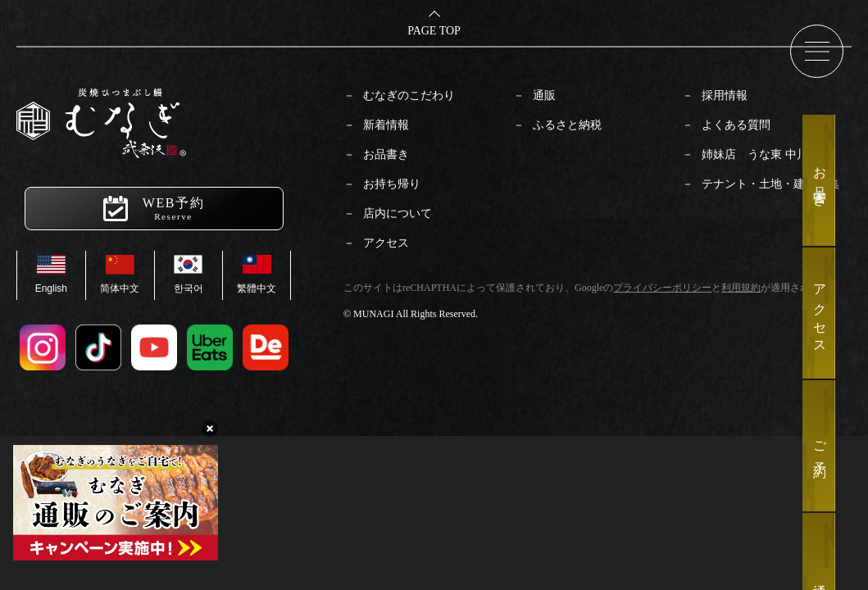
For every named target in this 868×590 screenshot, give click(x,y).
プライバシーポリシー (662, 288)
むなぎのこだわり (409, 95)
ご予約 (820, 446)
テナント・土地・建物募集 (770, 184)
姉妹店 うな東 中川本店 (766, 154)
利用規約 (741, 288)
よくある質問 (736, 125)
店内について (398, 213)
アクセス (386, 243)
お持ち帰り (392, 184)
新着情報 (386, 125)
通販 (544, 95)
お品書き (386, 154)
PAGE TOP (434, 31)
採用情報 (725, 95)
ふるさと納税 (567, 125)
